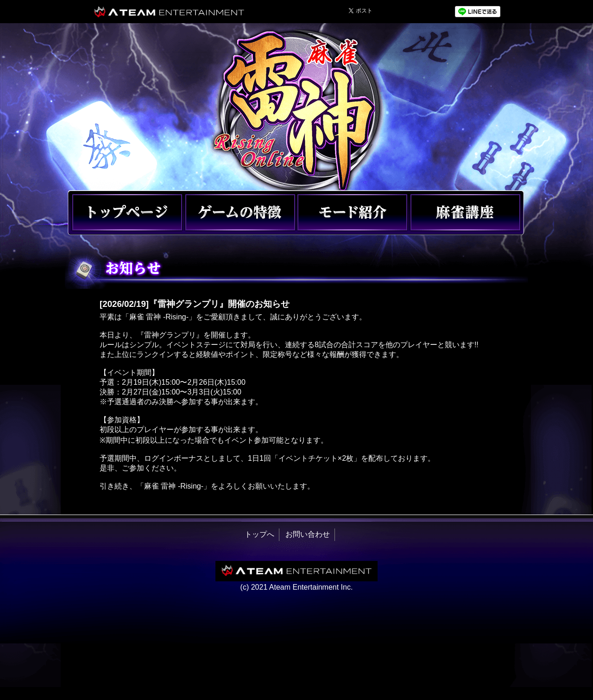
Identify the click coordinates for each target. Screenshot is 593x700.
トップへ (259, 534)
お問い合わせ (308, 534)
